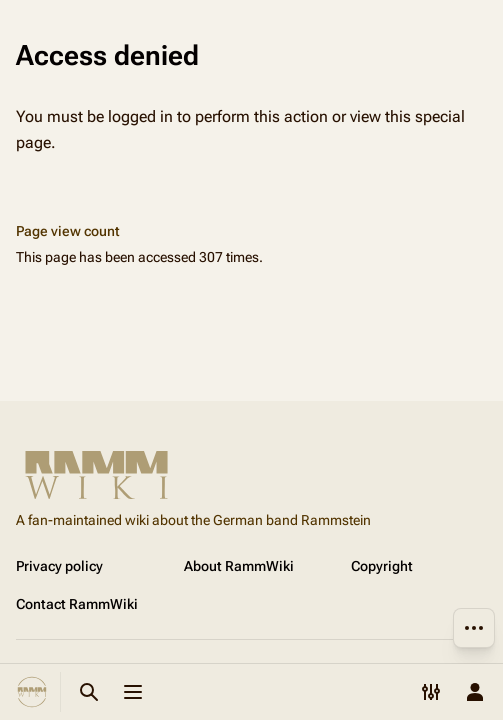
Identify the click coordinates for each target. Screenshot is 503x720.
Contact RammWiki (77, 604)
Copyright (382, 566)
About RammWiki (239, 566)
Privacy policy (59, 566)
